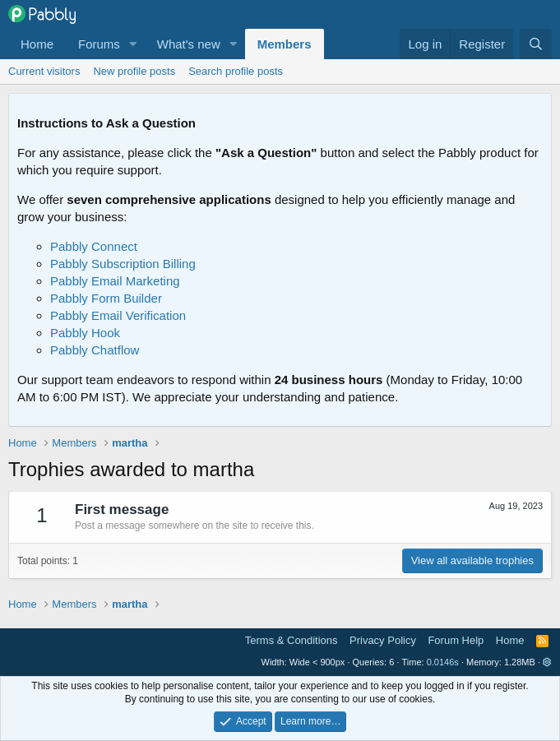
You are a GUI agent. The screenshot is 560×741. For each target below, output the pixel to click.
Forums (99, 44)
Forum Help (456, 640)
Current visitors (44, 71)
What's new (189, 44)
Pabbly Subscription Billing (123, 264)
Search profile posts (236, 71)
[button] (133, 44)
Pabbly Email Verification (118, 315)
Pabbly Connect (94, 246)
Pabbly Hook (85, 333)
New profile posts (134, 71)
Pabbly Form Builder (106, 298)
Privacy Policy (383, 640)
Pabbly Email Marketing (115, 281)
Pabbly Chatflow (95, 350)
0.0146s (443, 662)
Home (37, 44)
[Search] (536, 44)
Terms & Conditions (292, 640)
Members (285, 44)
